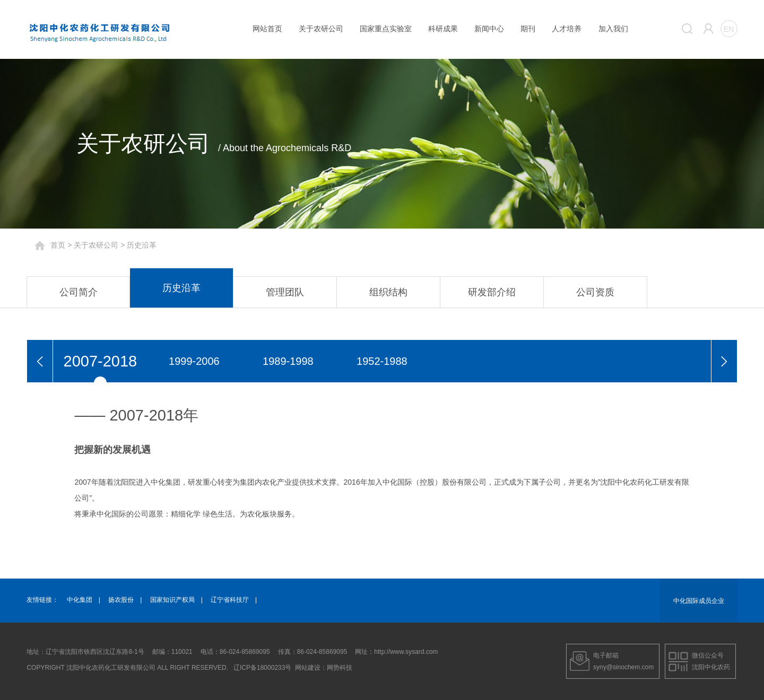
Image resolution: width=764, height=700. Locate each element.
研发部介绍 (492, 292)
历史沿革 (181, 288)
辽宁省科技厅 (230, 600)
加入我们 (613, 29)
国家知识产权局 (172, 600)
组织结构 (388, 292)
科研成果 (443, 29)
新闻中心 (489, 29)
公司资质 (595, 292)
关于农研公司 (321, 29)
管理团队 (285, 292)
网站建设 (308, 668)
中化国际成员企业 (699, 601)
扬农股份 (121, 600)
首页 (58, 245)
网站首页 (267, 29)
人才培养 (567, 29)
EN (729, 29)
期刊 (528, 29)
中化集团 (80, 600)
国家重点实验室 (386, 29)
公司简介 (79, 292)
